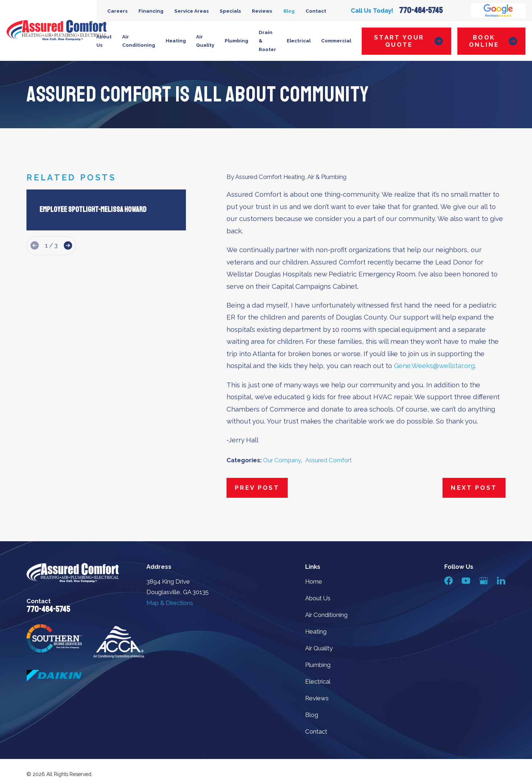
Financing (151, 11)
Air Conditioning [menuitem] (139, 41)
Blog (289, 11)
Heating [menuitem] (176, 41)
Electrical (318, 681)
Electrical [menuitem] (299, 41)
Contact (316, 11)
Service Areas (192, 11)
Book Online (493, 41)
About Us (318, 598)
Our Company (282, 460)
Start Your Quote (408, 41)
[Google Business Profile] (484, 581)
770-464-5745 (421, 11)
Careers (117, 11)
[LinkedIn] (501, 581)
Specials (230, 11)
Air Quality (319, 648)
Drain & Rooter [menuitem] (267, 41)
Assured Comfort (329, 460)
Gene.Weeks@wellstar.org (434, 366)
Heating (316, 631)
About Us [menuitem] (104, 41)
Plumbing (318, 665)
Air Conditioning (326, 615)
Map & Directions (170, 603)
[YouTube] (466, 581)
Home (314, 581)
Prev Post (257, 488)
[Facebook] (448, 581)
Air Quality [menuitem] (205, 41)
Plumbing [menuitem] (236, 41)
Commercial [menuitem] (336, 41)
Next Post (474, 488)
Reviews (262, 11)
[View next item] (68, 245)
